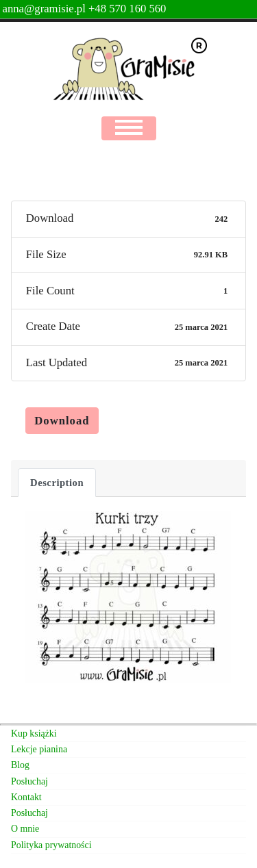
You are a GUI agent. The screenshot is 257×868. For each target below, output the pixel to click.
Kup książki (34, 733)
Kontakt (26, 797)
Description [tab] (57, 483)
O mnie (25, 829)
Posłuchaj (29, 781)
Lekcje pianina (39, 749)
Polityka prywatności (51, 845)
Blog (20, 765)
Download (62, 421)
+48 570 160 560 (127, 9)
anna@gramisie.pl (46, 9)
